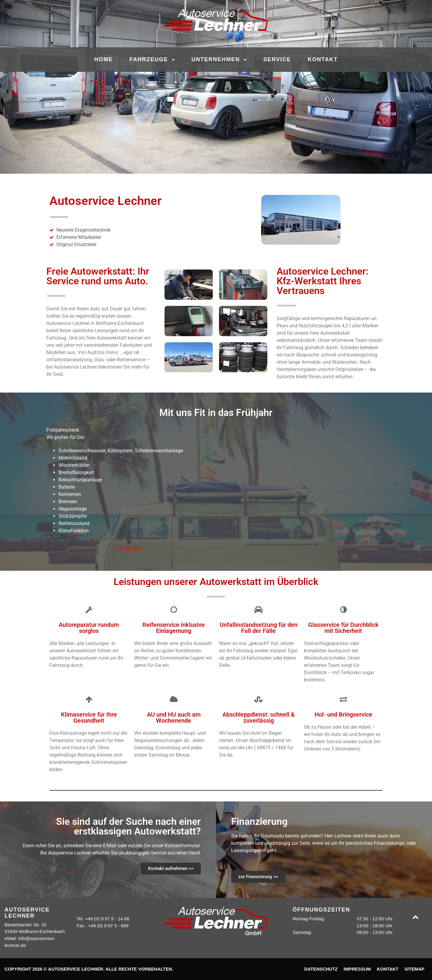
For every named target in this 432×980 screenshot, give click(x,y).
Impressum (357, 969)
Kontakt (323, 59)
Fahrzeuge (150, 59)
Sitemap (414, 969)
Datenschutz (321, 969)
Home (103, 59)
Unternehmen (217, 59)
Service (277, 59)
